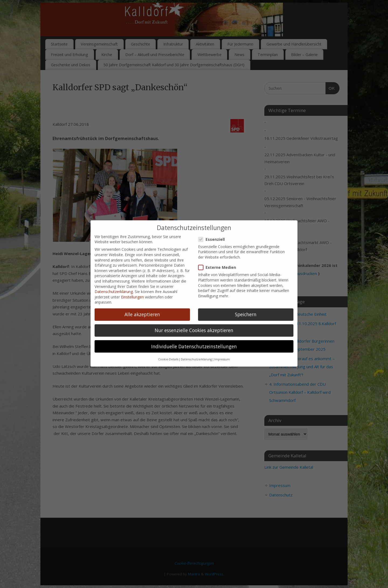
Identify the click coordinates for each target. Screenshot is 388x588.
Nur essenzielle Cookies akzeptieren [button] (194, 323)
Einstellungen (132, 290)
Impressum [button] (222, 352)
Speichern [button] (246, 307)
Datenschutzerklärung (114, 285)
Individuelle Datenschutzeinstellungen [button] (194, 339)
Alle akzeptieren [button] (142, 307)
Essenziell (214, 232)
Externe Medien (219, 260)
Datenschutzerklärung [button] (196, 352)
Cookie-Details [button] (168, 352)
